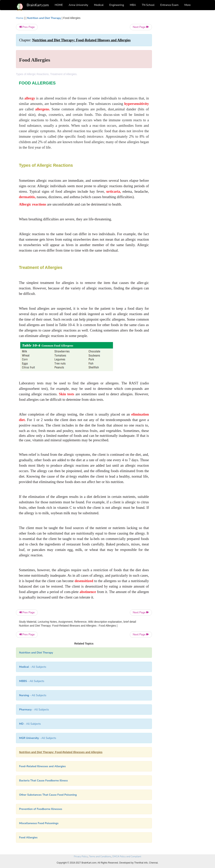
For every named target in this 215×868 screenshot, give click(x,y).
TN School (148, 5)
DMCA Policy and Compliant (127, 856)
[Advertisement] (178, 74)
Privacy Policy (81, 856)
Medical (99, 5)
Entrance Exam (169, 5)
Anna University (78, 5)
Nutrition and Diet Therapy (44, 18)
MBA (133, 5)
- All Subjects (33, 667)
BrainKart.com (38, 5)
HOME (59, 5)
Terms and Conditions (100, 856)
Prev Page (27, 27)
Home (20, 18)
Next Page (141, 27)
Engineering (117, 5)
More (188, 5)
